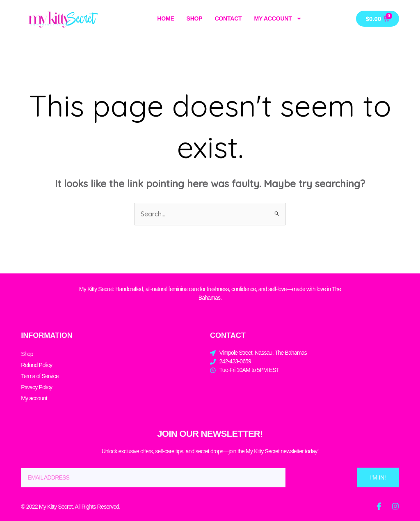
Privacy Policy (37, 387)
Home (165, 18)
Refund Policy (37, 365)
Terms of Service (40, 376)
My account (278, 18)
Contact (228, 18)
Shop (195, 18)
